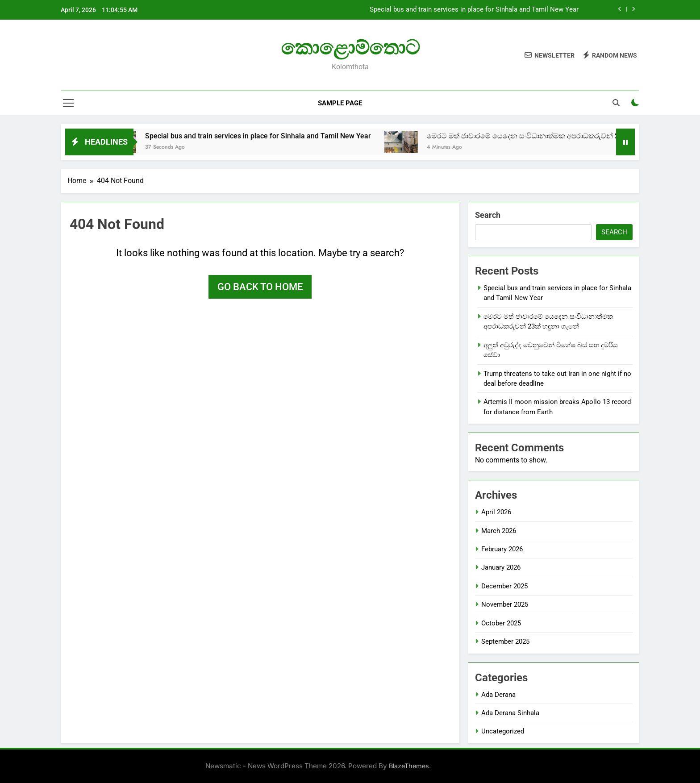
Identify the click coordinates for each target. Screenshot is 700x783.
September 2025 (505, 641)
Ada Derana (498, 695)
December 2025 (504, 586)
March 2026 (499, 531)
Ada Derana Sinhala (510, 713)
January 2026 (501, 567)
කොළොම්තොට (350, 48)
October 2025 (501, 623)
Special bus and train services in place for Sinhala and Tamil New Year (474, 10)
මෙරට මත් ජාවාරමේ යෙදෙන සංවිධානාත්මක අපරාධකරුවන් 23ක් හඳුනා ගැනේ (560, 136)
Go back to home (260, 287)
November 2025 (505, 604)
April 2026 (496, 512)
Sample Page (340, 103)
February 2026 (502, 549)
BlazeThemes (409, 766)
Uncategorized (503, 731)
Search (488, 215)
